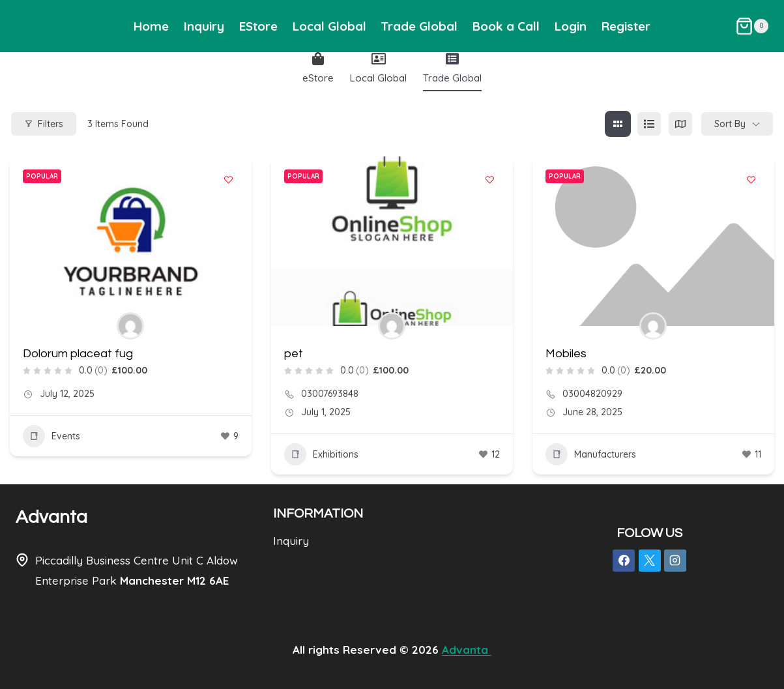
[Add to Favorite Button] (229, 179)
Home (151, 26)
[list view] (649, 124)
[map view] (680, 124)
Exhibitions (321, 454)
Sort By (730, 124)
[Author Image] (130, 326)
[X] (650, 561)
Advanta (51, 517)
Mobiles (566, 354)
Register (626, 26)
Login (571, 26)
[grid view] (618, 124)
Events (51, 436)
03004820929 (592, 394)
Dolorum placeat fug (78, 354)
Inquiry (204, 26)
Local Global (329, 26)
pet (294, 354)
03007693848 (330, 394)
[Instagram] (675, 561)
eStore (318, 68)
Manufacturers (591, 454)
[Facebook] (624, 561)
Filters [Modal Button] (44, 124)
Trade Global (419, 26)
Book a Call (506, 26)
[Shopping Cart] (752, 26)
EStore (258, 26)
